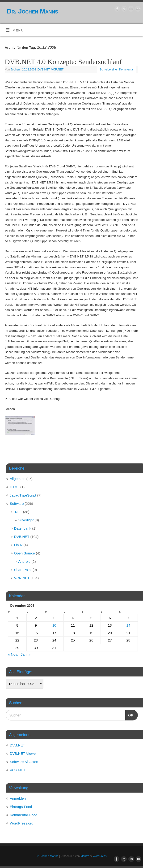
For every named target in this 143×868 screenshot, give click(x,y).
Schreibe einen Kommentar (117, 70)
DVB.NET (44, 70)
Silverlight (26, 520)
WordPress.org (22, 823)
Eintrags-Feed (21, 807)
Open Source (25, 553)
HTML (15, 487)
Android (25, 561)
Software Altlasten (24, 762)
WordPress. (100, 856)
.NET (18, 512)
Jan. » (26, 654)
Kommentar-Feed (24, 815)
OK (130, 715)
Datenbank (23, 528)
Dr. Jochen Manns (32, 11)
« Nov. (13, 654)
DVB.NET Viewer (23, 753)
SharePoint (23, 570)
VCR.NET (57, 70)
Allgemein (18, 479)
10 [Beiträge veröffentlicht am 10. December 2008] (54, 625)
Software (17, 504)
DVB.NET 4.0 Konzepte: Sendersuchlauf (63, 62)
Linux (18, 545)
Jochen (15, 70)
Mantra (85, 856)
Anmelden (18, 798)
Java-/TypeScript (23, 495)
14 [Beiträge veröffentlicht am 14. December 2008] (128, 625)
